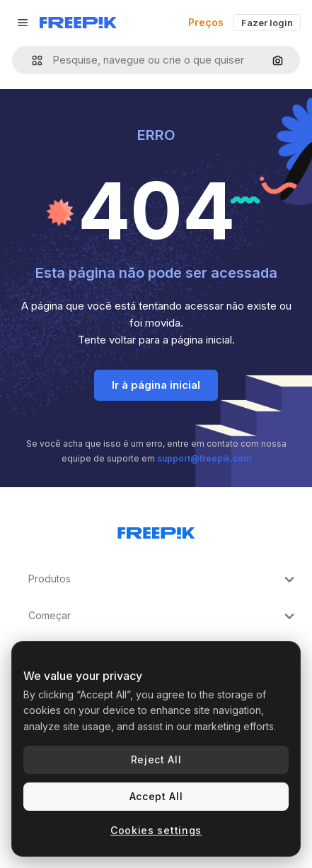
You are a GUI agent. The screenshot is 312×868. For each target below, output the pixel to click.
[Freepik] (78, 23)
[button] (31, 60)
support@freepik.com (204, 458)
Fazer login (267, 23)
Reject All (156, 759)
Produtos (163, 580)
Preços (206, 22)
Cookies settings (156, 830)
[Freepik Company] (156, 530)
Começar (163, 616)
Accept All (156, 796)
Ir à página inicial (156, 385)
